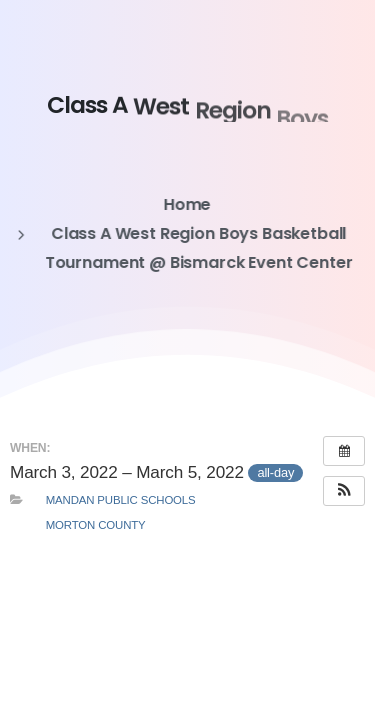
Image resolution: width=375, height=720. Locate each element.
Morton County (96, 525)
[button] (344, 491)
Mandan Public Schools (121, 500)
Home (186, 204)
